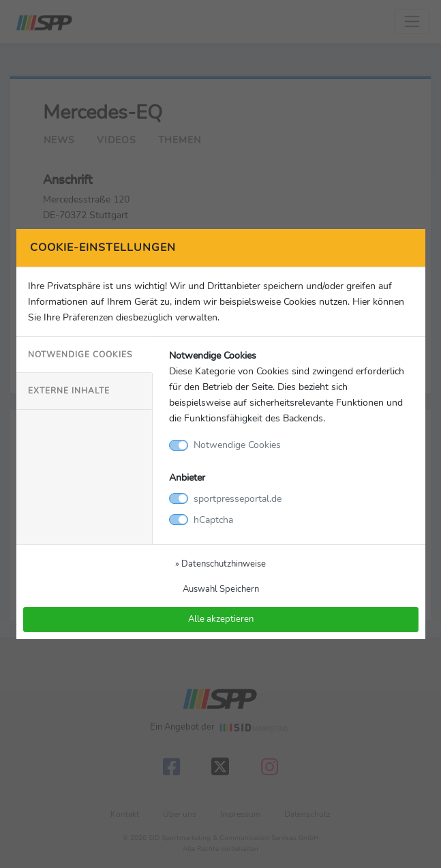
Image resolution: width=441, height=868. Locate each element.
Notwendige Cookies (80, 355)
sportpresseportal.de (238, 498)
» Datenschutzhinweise (220, 564)
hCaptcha (213, 520)
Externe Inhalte (69, 391)
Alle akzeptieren (221, 619)
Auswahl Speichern (221, 589)
